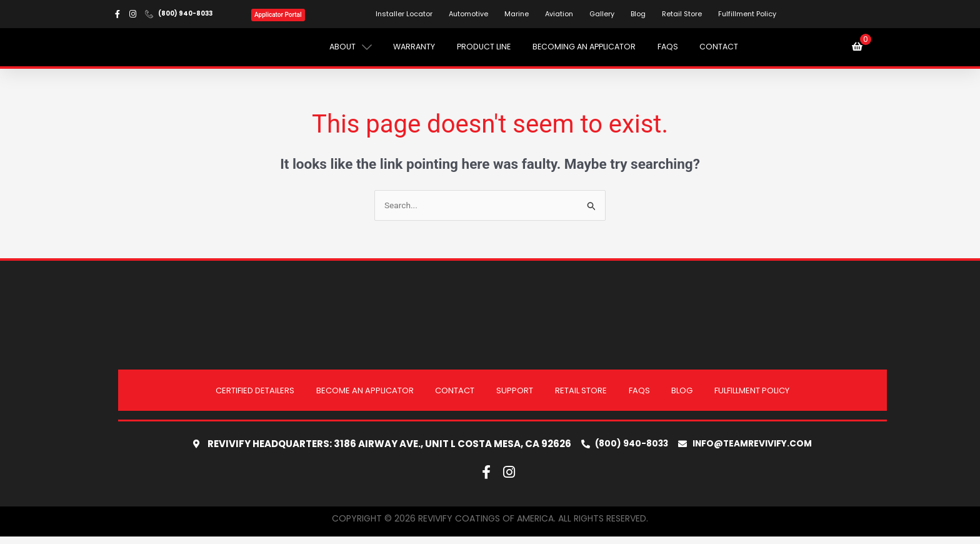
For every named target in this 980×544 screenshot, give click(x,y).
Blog (641, 14)
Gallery (604, 14)
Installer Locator (407, 14)
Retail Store (684, 14)
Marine (519, 14)
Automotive (471, 14)
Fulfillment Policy (750, 14)
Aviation (562, 14)
